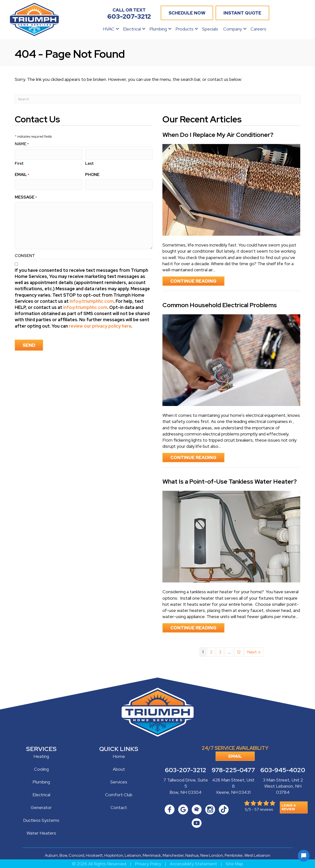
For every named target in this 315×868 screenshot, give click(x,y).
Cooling (41, 769)
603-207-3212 (186, 770)
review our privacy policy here (100, 324)
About (119, 769)
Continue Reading (197, 281)
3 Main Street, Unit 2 (283, 780)
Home (119, 756)
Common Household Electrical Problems (220, 305)
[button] (117, 29)
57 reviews (264, 810)
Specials (210, 29)
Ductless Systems (41, 820)
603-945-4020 (283, 770)
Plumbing (158, 29)
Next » (254, 652)
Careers (258, 29)
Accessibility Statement (193, 864)
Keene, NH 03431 (233, 793)
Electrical (132, 29)
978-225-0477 (233, 770)
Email (22, 174)
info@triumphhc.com (92, 299)
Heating (41, 756)
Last (89, 162)
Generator (41, 807)
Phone (92, 174)
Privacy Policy (148, 864)
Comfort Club (119, 795)
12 (239, 652)
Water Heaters (41, 833)
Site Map (234, 864)
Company (233, 29)
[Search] (157, 99)
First (19, 162)
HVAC (109, 29)
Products (184, 29)
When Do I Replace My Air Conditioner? (218, 135)
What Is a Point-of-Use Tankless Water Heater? (230, 482)
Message (26, 195)
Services (119, 782)
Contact (119, 807)
